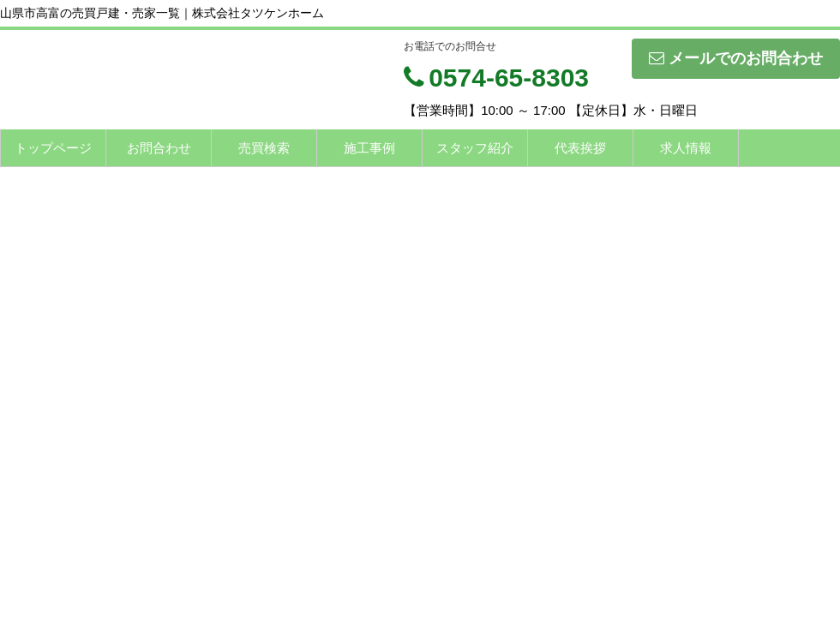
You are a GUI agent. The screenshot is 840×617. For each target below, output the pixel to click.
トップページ (53, 148)
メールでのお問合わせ (736, 58)
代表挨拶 (580, 148)
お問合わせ (159, 148)
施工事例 (369, 148)
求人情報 (686, 148)
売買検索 (264, 148)
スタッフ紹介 (475, 148)
